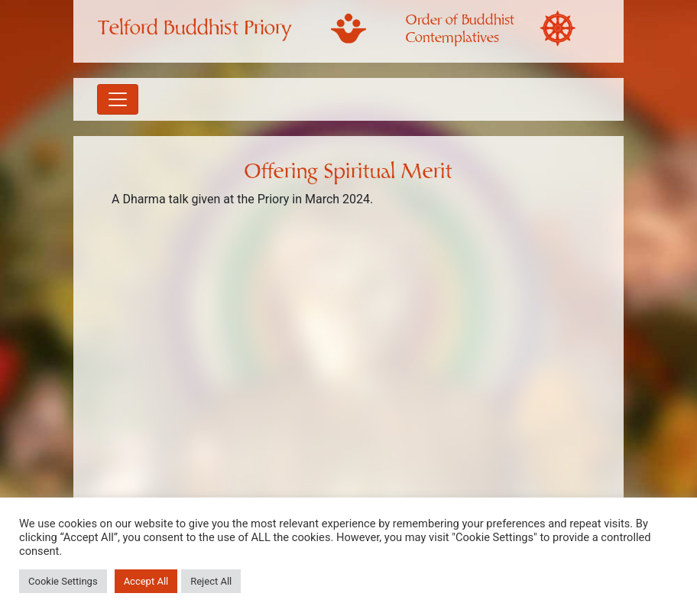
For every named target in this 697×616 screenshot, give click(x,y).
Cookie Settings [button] (63, 581)
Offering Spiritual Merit (348, 172)
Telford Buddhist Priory (195, 28)
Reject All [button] (211, 581)
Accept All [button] (146, 581)
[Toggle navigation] (118, 99)
